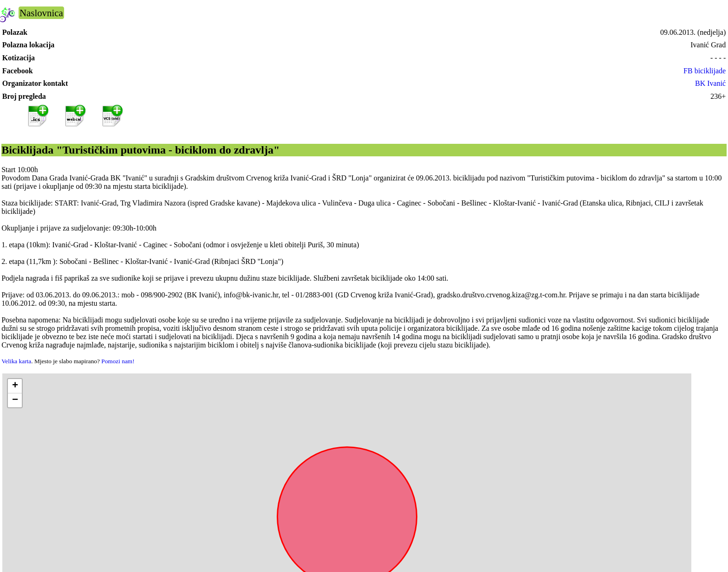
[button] (15, 386)
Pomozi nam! (118, 361)
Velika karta (16, 361)
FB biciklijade (705, 71)
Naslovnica (41, 13)
